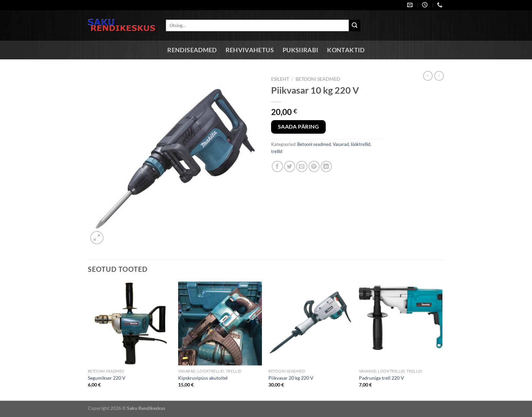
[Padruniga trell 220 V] (401, 324)
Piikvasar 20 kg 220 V (291, 378)
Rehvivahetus (250, 50)
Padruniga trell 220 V (382, 378)
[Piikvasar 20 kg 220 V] (310, 324)
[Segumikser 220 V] (130, 324)
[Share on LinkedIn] (326, 166)
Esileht (280, 79)
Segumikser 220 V (107, 378)
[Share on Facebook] (277, 166)
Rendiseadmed (192, 50)
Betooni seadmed (318, 79)
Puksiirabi (301, 50)
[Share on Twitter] (290, 166)
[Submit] (355, 25)
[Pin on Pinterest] (314, 166)
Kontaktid (346, 50)
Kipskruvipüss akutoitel (203, 378)
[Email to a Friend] (302, 166)
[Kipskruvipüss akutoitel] (220, 324)
